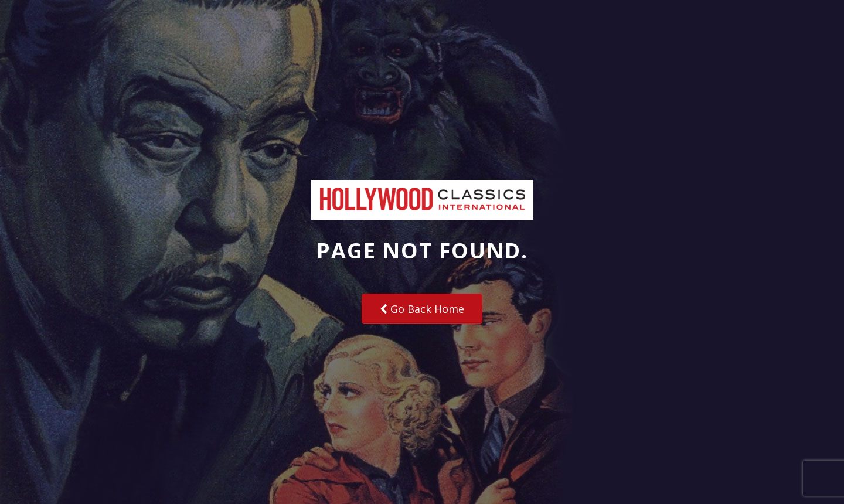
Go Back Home (422, 309)
